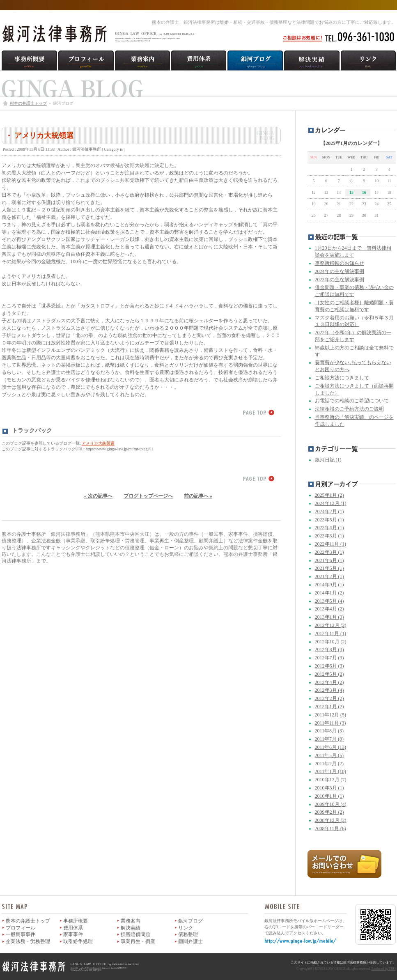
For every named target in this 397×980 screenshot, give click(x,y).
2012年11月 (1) (331, 633)
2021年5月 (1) (329, 568)
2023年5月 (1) (329, 520)
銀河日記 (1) (328, 460)
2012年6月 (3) (329, 666)
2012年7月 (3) (329, 658)
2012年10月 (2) (331, 642)
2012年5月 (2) (329, 674)
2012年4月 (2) (329, 682)
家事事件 (73, 934)
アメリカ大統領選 (44, 135)
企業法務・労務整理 (28, 941)
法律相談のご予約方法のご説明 (349, 409)
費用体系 (73, 928)
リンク (186, 928)
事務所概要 (76, 921)
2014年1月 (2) (329, 593)
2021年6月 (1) (329, 560)
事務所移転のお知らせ (340, 263)
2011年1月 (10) (331, 771)
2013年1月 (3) (329, 617)
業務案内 (131, 921)
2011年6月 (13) (331, 747)
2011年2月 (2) (329, 764)
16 (364, 192)
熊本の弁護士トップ (28, 103)
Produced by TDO (384, 969)
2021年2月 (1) (329, 576)
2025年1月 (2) (329, 495)
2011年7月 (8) (329, 739)
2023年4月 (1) (329, 528)
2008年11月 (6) (331, 829)
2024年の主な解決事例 (340, 271)
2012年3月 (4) (329, 690)
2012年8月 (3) (329, 650)
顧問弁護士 (190, 941)
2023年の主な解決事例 (340, 280)
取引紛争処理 (78, 941)
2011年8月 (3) (329, 731)
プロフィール (21, 928)
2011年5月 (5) (329, 755)
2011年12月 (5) (331, 715)
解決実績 (131, 928)
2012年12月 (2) (331, 625)
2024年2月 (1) (329, 512)
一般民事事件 (21, 934)
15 (351, 192)
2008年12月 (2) (331, 820)
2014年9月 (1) (329, 585)
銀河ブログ (190, 921)
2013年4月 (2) (329, 609)
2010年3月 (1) (329, 788)
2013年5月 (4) (329, 601)
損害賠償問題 (135, 934)
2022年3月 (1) (329, 552)
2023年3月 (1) (329, 536)
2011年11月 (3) (330, 723)
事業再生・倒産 (138, 941)
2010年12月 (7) (331, 780)
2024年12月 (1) (331, 503)
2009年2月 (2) (329, 812)
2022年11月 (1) (331, 544)
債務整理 (188, 934)
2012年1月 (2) (329, 707)
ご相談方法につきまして (342, 378)
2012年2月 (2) (329, 698)
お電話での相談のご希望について (352, 401)
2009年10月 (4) (331, 804)
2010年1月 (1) (329, 796)
